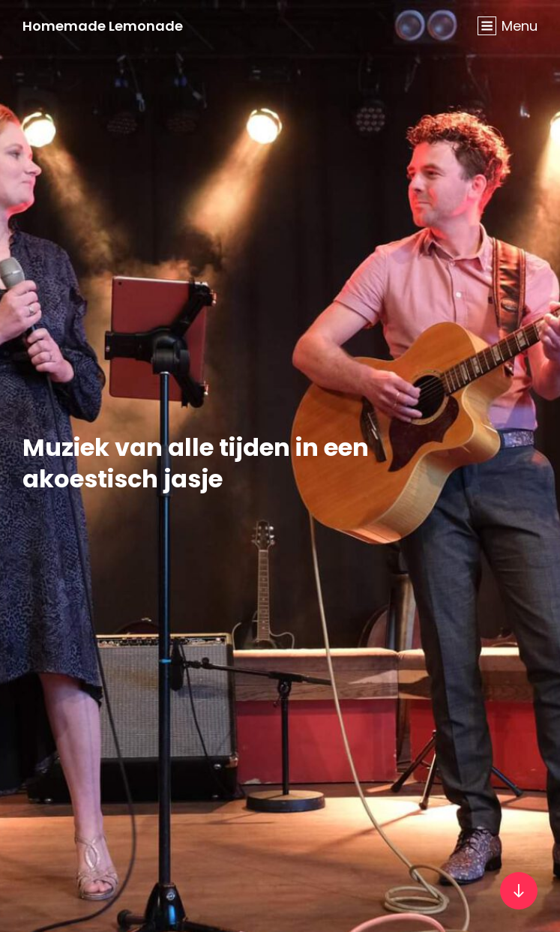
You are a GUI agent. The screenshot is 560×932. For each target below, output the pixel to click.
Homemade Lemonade (103, 26)
